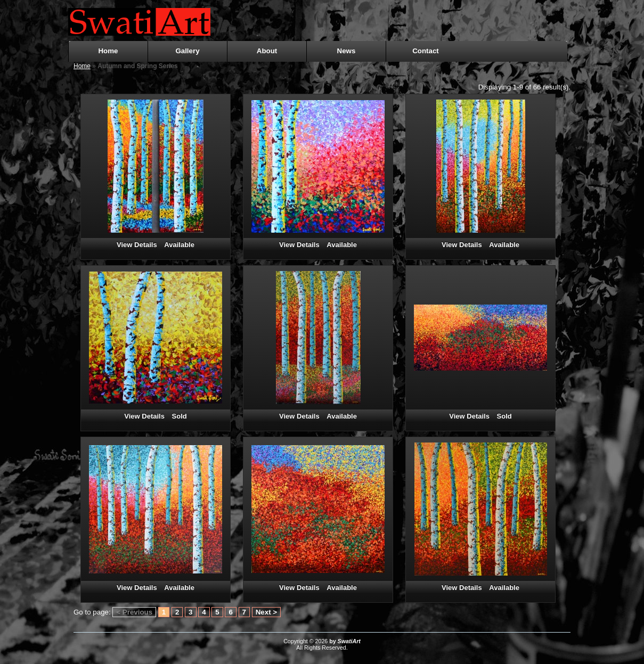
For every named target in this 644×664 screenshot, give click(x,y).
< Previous (134, 612)
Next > (266, 612)
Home (108, 51)
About (267, 51)
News (347, 51)
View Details (137, 245)
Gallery (187, 51)
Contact (426, 51)
